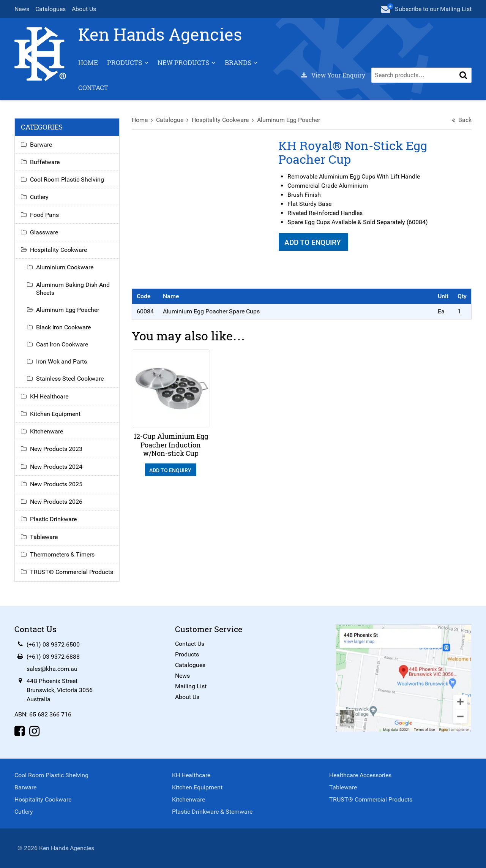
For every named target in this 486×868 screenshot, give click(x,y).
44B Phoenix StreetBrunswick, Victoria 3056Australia (60, 690)
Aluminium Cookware (65, 268)
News (23, 9)
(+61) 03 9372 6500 (54, 644)
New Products (184, 63)
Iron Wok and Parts (62, 362)
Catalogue (170, 120)
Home (89, 63)
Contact (94, 88)
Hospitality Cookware (221, 120)
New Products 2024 (57, 467)
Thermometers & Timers (63, 555)
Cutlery (40, 197)
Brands (238, 63)
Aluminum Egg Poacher (289, 120)
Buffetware (46, 162)
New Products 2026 (57, 502)
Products (125, 63)
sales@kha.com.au (53, 669)
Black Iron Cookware (64, 328)
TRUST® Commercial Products (72, 572)
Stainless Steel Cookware (71, 379)
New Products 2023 (57, 449)
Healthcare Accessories (360, 775)
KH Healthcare (50, 397)
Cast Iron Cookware (63, 345)
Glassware (45, 233)
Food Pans (45, 215)
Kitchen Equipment (56, 414)
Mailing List (191, 686)
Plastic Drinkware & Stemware (212, 812)
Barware (42, 145)
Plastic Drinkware (54, 519)
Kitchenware (47, 432)
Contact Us (190, 644)
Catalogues (51, 9)
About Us (85, 9)
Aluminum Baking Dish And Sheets (74, 289)
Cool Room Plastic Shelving (68, 180)
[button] (462, 76)
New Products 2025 (57, 485)
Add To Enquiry (313, 243)
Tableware (45, 537)
